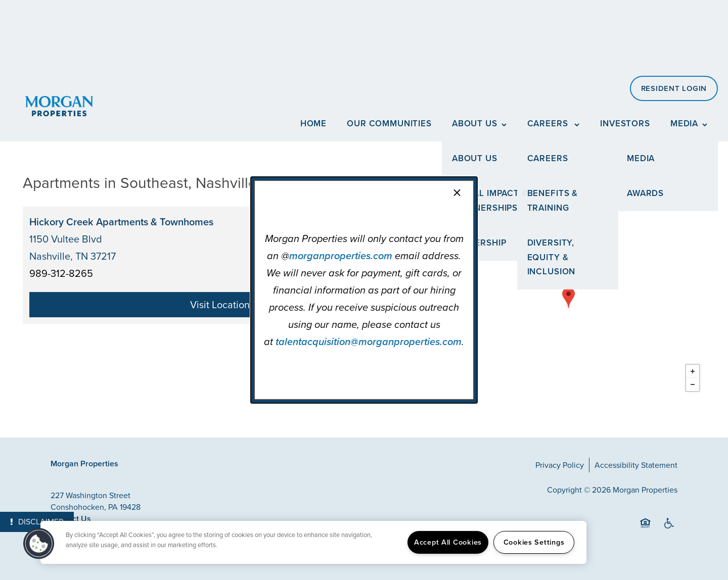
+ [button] (693, 371)
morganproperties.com (341, 256)
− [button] (693, 384)
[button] (39, 544)
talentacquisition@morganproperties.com (369, 342)
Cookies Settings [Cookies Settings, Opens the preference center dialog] (534, 542)
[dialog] (364, 290)
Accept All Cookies (448, 542)
